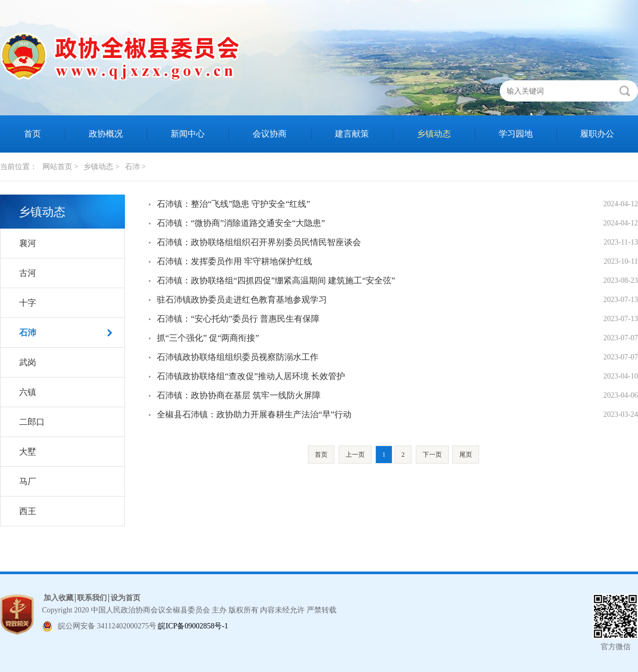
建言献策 (352, 134)
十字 (28, 303)
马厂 (28, 481)
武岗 (28, 362)
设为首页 (125, 598)
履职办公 (597, 134)
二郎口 (32, 422)
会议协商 (270, 134)
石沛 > (135, 167)
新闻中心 (188, 134)
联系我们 (92, 598)
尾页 (466, 455)
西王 (28, 511)
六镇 (28, 392)
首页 (32, 134)
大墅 (28, 452)
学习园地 (516, 134)
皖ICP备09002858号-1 (193, 626)
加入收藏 (58, 598)
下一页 (432, 455)
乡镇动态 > (101, 167)
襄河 (28, 243)
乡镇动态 (434, 134)
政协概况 (106, 134)
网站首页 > (60, 167)
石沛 (28, 333)
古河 (28, 273)
